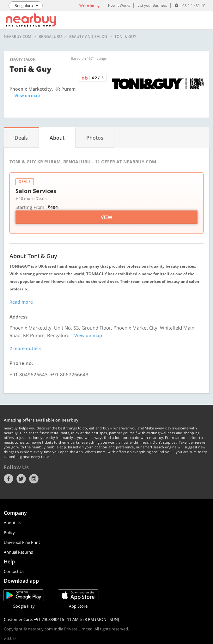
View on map (27, 95)
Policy (9, 532)
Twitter (21, 479)
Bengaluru (50, 37)
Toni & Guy (125, 37)
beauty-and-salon (88, 37)
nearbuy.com (18, 37)
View (106, 217)
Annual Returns (18, 552)
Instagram (34, 479)
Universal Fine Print (22, 542)
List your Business (152, 5)
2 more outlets (25, 348)
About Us (12, 523)
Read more (21, 302)
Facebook (9, 479)
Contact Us (14, 571)
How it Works (119, 5)
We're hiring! (90, 5)
